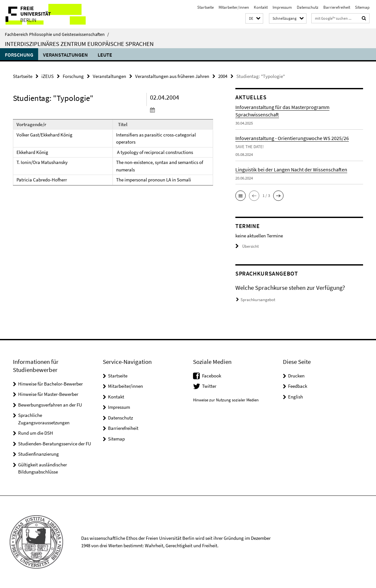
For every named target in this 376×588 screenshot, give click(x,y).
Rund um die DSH (36, 433)
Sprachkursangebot (258, 300)
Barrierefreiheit (337, 7)
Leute (105, 55)
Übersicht (247, 246)
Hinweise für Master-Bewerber (48, 394)
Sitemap (362, 7)
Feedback (298, 386)
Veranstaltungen (65, 55)
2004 (223, 76)
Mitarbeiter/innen (234, 7)
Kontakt (261, 7)
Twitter (209, 386)
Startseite (205, 7)
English (295, 397)
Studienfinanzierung (38, 454)
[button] (254, 19)
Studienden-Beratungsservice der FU (55, 444)
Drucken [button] (296, 376)
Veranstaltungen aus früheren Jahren (172, 76)
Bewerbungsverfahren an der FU (50, 405)
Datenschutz (308, 7)
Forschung (19, 55)
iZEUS (48, 76)
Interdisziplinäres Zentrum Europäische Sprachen (79, 44)
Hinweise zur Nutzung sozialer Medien (226, 400)
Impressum (282, 7)
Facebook (212, 376)
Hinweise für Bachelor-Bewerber (50, 384)
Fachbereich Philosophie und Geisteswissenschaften (57, 34)
